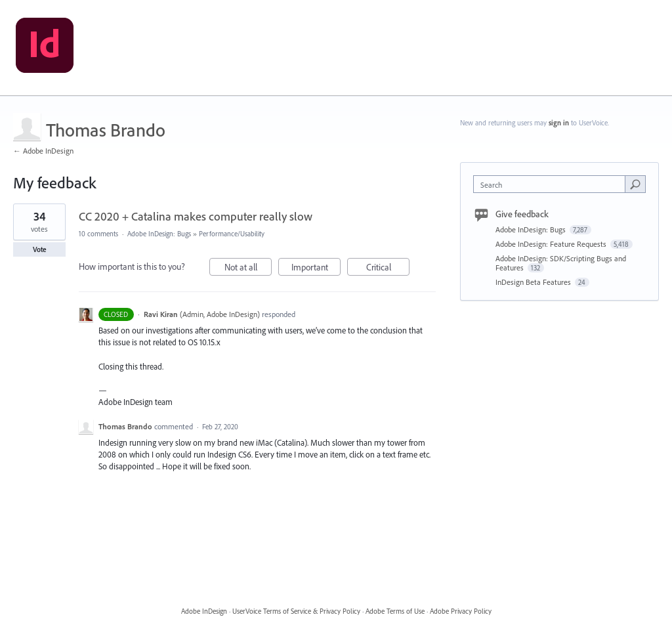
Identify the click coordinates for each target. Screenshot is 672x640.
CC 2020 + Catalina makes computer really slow (196, 216)
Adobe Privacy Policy (461, 611)
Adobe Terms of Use (395, 611)
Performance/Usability (232, 234)
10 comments (98, 234)
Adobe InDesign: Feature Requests (552, 244)
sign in (559, 123)
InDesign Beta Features (534, 282)
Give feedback (522, 214)
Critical (388, 269)
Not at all (248, 269)
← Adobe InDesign (43, 151)
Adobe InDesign (204, 611)
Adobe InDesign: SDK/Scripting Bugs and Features (561, 263)
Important (316, 269)
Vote (40, 249)
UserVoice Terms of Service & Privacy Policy (296, 611)
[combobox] (552, 184)
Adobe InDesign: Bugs (159, 234)
